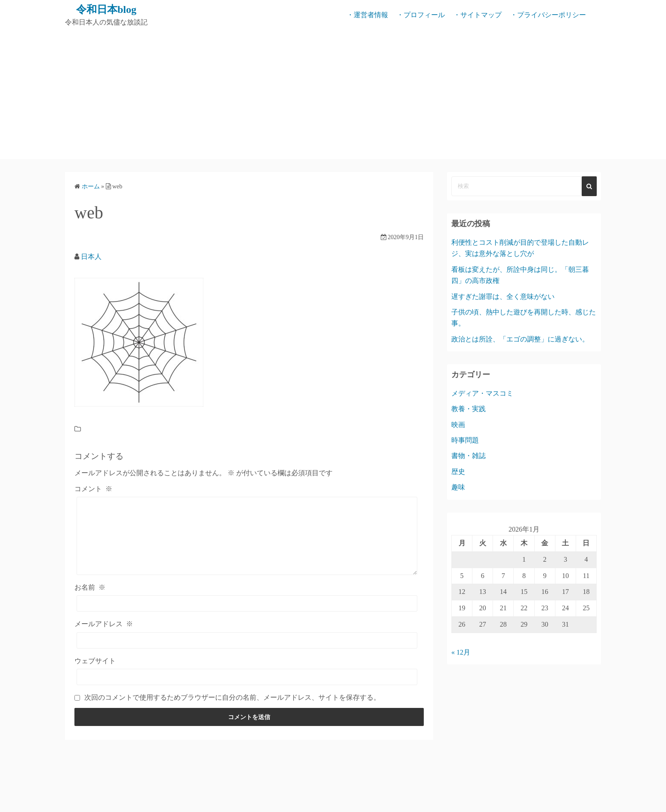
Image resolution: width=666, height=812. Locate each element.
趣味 (458, 487)
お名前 (90, 587)
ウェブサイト (95, 661)
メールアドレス (104, 624)
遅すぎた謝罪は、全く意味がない (503, 297)
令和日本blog (106, 9)
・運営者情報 (367, 15)
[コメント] (247, 536)
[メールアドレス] (247, 640)
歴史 (458, 472)
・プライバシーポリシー (548, 15)
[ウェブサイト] (247, 677)
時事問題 (465, 440)
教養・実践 (469, 409)
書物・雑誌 (469, 456)
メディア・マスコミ (482, 393)
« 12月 (461, 652)
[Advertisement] (333, 95)
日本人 (91, 257)
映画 (458, 425)
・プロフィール (421, 15)
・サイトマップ (478, 15)
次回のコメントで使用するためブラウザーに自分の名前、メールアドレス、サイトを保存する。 (232, 697)
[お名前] (247, 603)
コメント (93, 489)
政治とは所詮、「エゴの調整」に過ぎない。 (520, 339)
